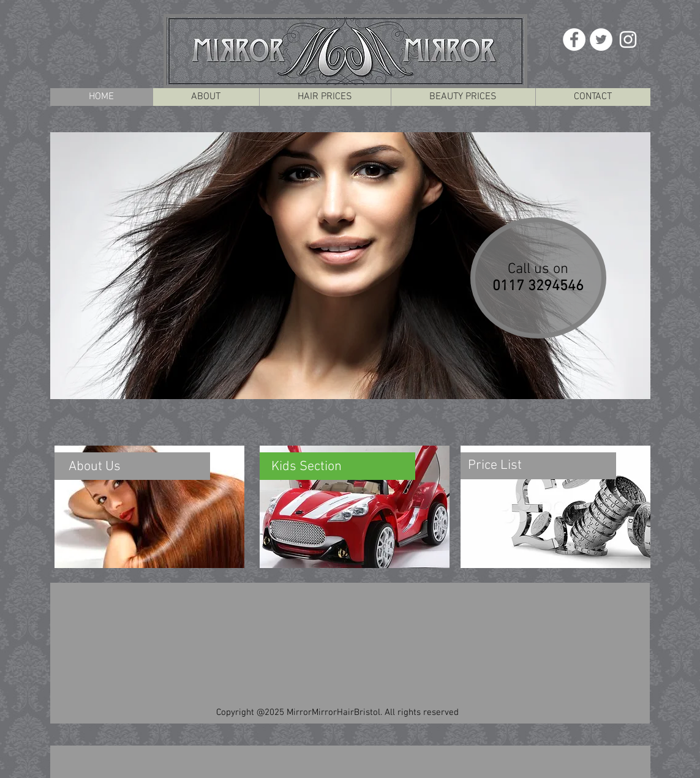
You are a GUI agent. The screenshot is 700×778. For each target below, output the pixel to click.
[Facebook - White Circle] (574, 39)
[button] (350, 266)
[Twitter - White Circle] (601, 39)
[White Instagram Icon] (628, 39)
